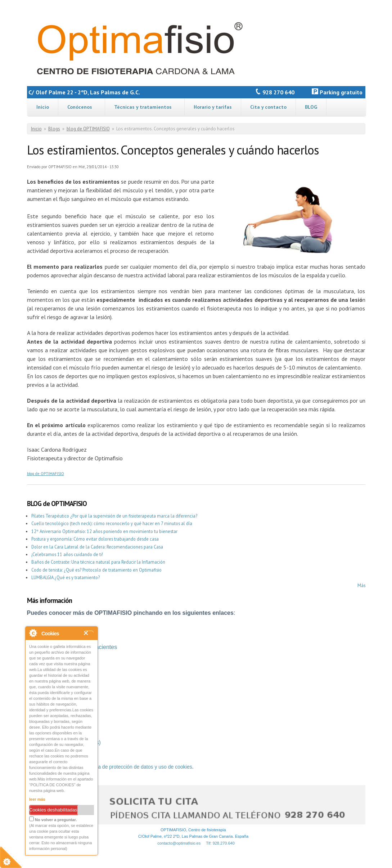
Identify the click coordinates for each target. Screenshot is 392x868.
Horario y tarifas (213, 107)
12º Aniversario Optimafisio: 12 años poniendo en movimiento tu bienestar (104, 531)
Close (89, 634)
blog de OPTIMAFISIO (88, 129)
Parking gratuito (339, 92)
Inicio (43, 107)
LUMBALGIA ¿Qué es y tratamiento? (66, 577)
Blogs (54, 129)
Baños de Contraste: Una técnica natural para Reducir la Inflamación (98, 562)
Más (361, 585)
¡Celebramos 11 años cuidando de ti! (67, 554)
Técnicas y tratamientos (143, 107)
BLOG (311, 107)
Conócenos (80, 107)
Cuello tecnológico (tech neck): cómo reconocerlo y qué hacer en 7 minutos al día (112, 523)
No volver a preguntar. (53, 819)
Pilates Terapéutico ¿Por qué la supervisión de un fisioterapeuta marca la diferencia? (114, 516)
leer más (37, 799)
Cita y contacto (268, 107)
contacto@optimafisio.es (179, 843)
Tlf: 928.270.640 (220, 843)
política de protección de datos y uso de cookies (139, 767)
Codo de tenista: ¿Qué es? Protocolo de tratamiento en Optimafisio (96, 570)
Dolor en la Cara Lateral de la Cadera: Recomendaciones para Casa (97, 547)
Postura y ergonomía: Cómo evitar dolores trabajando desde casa (95, 539)
